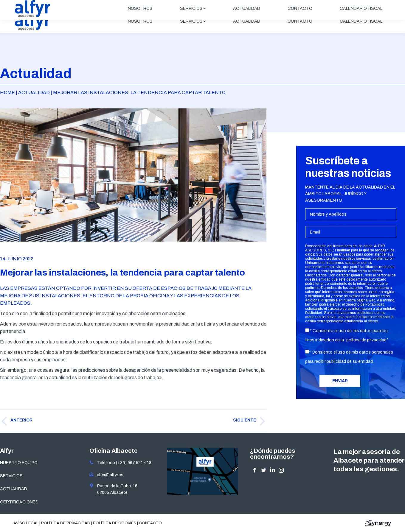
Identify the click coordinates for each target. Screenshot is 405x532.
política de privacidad (366, 340)
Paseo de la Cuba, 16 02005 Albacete (113, 489)
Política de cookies (115, 523)
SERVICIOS (11, 476)
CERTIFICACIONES (19, 502)
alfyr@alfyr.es (109, 475)
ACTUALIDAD (14, 489)
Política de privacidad (66, 523)
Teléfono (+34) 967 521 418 (120, 463)
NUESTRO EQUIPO (19, 463)
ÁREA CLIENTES (370, 5)
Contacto (150, 523)
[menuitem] (140, 21)
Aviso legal (26, 523)
